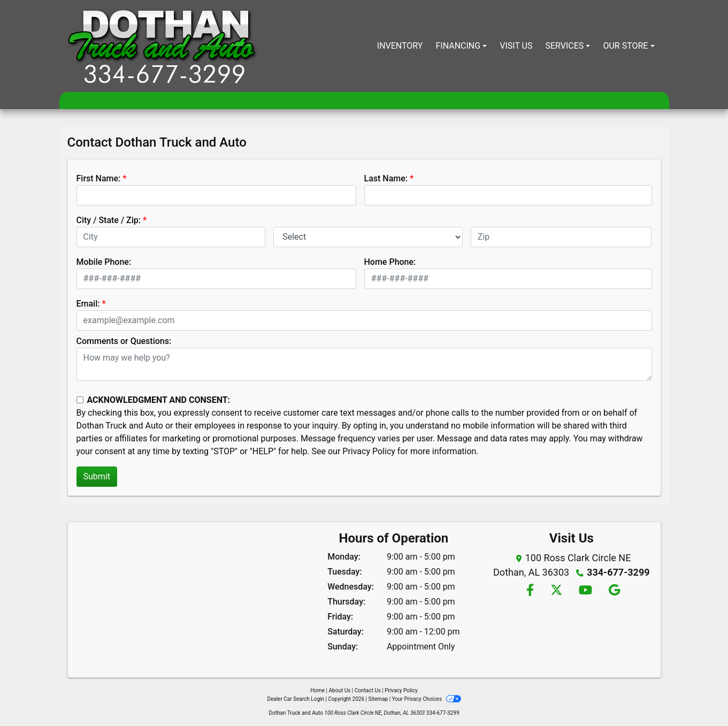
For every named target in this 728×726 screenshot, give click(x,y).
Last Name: (386, 178)
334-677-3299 (618, 572)
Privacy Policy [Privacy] (401, 690)
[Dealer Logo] (163, 46)
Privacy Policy (369, 451)
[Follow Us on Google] (613, 591)
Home (317, 690)
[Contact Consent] (80, 400)
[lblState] (368, 237)
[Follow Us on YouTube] (585, 591)
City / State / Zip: (109, 220)
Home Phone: (390, 262)
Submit (97, 476)
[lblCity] (171, 237)
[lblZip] (561, 237)
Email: (88, 304)
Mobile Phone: (104, 262)
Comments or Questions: (124, 341)
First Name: (99, 178)
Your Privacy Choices (427, 699)
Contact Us (368, 690)
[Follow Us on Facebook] (530, 591)
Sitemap (378, 699)
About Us (340, 690)
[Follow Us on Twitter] (556, 591)
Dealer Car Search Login (296, 699)
